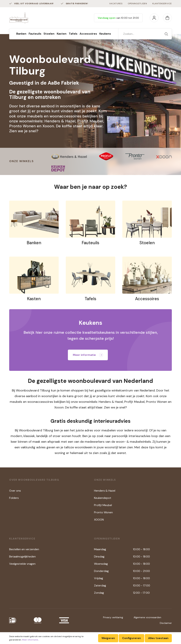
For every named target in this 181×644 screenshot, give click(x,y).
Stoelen (147, 243)
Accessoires (147, 299)
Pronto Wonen (103, 512)
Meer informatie (88, 355)
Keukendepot (103, 498)
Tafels (90, 299)
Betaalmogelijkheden (22, 557)
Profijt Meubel (103, 505)
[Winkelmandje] (167, 18)
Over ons (15, 491)
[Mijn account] (154, 18)
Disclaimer (166, 623)
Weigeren (108, 638)
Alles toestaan (158, 638)
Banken (34, 243)
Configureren (132, 638)
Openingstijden (137, 4)
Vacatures (116, 4)
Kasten (34, 299)
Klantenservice (162, 4)
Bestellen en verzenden (24, 549)
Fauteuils (90, 243)
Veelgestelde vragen (22, 564)
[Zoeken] (166, 34)
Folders (14, 498)
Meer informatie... (30, 640)
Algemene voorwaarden (147, 617)
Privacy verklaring (113, 617)
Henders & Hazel (105, 491)
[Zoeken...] (140, 34)
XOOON (99, 520)
